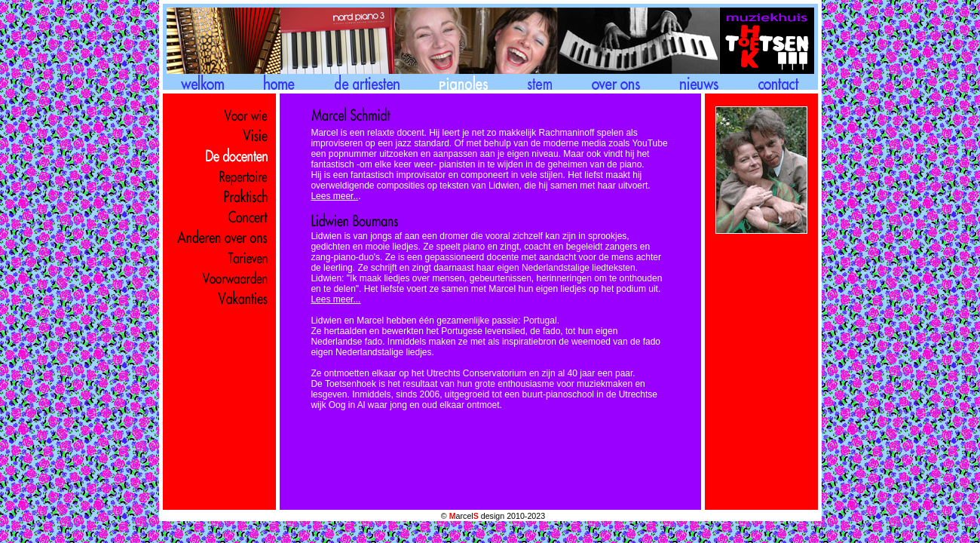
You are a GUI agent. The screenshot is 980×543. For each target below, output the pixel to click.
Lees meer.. (334, 196)
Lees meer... (335, 299)
